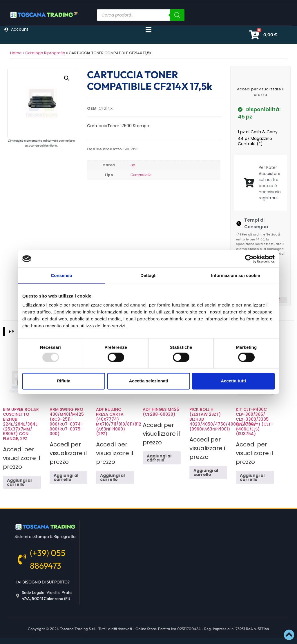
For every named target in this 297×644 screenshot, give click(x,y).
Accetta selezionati (148, 381)
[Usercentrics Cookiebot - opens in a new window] (249, 259)
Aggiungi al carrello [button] (19, 482)
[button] (67, 78)
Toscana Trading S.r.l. (78, 629)
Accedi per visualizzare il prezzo (260, 92)
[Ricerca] (177, 15)
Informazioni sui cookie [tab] (236, 275)
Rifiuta (64, 381)
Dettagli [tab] (148, 275)
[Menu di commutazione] (148, 30)
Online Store (146, 629)
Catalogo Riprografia (45, 53)
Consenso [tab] (61, 275)
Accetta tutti (233, 381)
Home (16, 53)
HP (11, 332)
